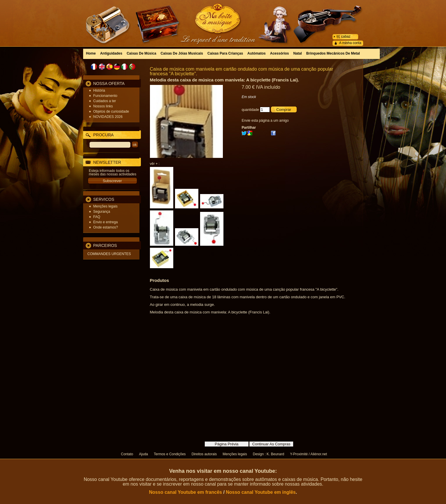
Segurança (102, 212)
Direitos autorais (204, 454)
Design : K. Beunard (269, 454)
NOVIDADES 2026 (108, 117)
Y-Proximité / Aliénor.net (308, 454)
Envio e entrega (106, 222)
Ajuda (144, 454)
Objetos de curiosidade (111, 111)
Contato (127, 454)
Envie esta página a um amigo (265, 121)
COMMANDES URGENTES (109, 254)
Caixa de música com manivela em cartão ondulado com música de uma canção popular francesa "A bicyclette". (242, 71)
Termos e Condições (170, 454)
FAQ (97, 217)
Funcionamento (105, 96)
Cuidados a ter (105, 101)
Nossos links (103, 106)
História (99, 90)
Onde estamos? (106, 227)
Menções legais (105, 206)
